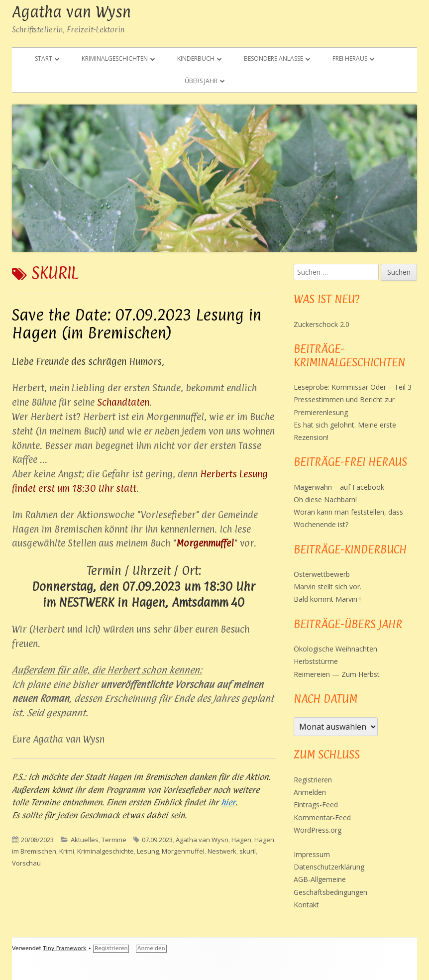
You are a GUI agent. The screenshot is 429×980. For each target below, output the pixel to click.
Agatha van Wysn (71, 12)
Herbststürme (316, 661)
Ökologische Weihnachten (335, 649)
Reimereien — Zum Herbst (337, 674)
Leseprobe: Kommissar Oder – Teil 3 (353, 387)
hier (228, 802)
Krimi (67, 851)
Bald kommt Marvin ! (327, 599)
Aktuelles (85, 840)
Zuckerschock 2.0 (322, 324)
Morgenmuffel (183, 851)
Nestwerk (222, 851)
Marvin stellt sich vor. (327, 587)
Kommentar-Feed (322, 817)
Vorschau (26, 863)
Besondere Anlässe (273, 58)
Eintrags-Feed (316, 805)
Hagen (241, 840)
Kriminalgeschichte (106, 851)
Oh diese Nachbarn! (325, 499)
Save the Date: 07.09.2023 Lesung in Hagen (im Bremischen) (137, 324)
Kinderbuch (196, 58)
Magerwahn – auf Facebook (339, 487)
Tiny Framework (64, 948)
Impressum (312, 854)
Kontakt (306, 905)
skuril (248, 851)
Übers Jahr (201, 81)
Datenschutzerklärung (329, 867)
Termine (114, 840)
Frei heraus (350, 58)
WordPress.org (318, 830)
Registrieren (313, 780)
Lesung (148, 851)
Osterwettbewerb (322, 574)
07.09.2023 (157, 840)
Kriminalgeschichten (115, 58)
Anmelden (310, 792)
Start (44, 58)
